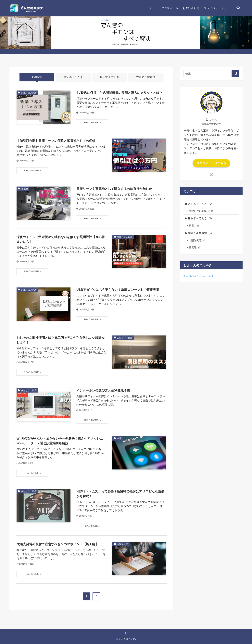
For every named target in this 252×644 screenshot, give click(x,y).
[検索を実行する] (235, 73)
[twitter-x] (211, 175)
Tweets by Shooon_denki (199, 280)
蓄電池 (196, 251)
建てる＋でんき (201, 204)
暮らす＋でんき (201, 220)
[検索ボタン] (238, 8)
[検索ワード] (211, 73)
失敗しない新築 (202, 212)
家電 (195, 228)
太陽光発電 (199, 243)
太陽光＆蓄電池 (201, 236)
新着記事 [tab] (37, 77)
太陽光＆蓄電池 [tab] (146, 77)
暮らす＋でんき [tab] (109, 77)
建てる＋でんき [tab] (73, 77)
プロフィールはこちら (211, 163)
